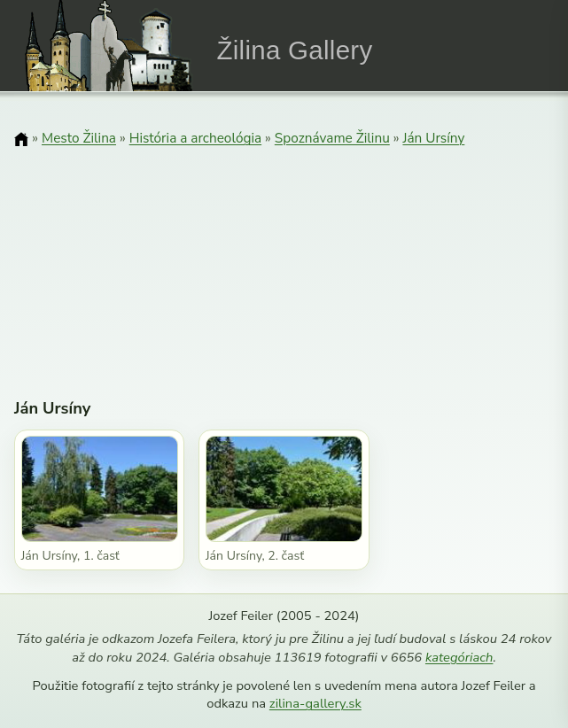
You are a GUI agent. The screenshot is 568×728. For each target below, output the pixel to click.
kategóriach (459, 657)
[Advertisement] (284, 261)
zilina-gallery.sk (315, 703)
